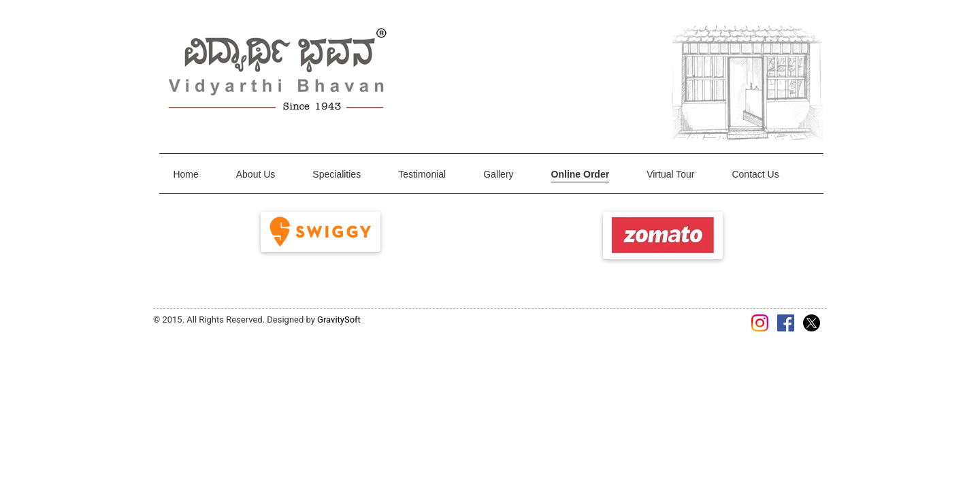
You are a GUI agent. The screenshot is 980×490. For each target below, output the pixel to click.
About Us (256, 174)
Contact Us (755, 174)
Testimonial (422, 174)
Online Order (581, 174)
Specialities (337, 174)
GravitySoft (339, 320)
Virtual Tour (670, 174)
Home (185, 174)
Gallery (498, 174)
